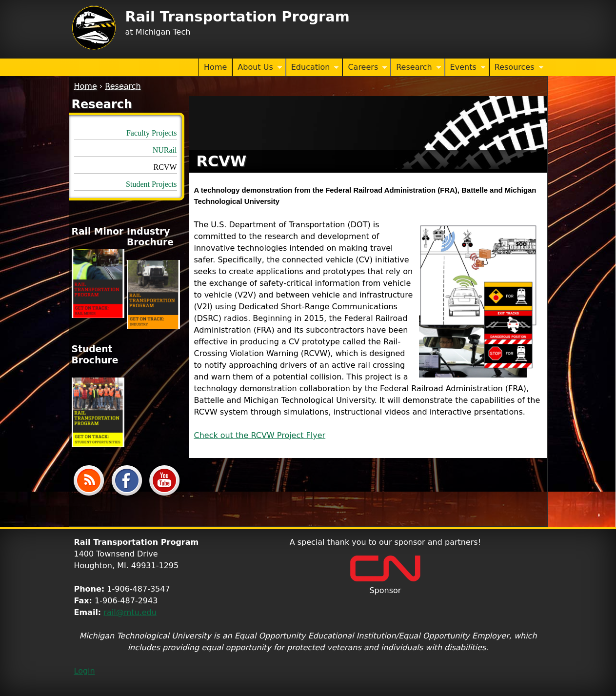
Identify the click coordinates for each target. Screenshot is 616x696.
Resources (517, 68)
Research (416, 68)
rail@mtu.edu (130, 612)
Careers (365, 68)
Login (85, 671)
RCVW (165, 167)
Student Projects (151, 184)
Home (215, 67)
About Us (257, 68)
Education (313, 68)
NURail (165, 150)
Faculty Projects (152, 133)
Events (465, 68)
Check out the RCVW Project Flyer (260, 435)
